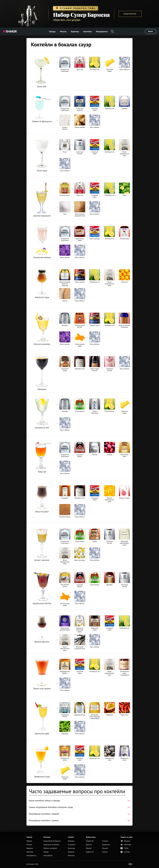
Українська (106, 845)
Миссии (63, 32)
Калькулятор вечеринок (52, 841)
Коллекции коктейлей (51, 845)
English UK (90, 841)
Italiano (105, 852)
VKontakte (126, 845)
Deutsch (89, 845)
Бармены (75, 32)
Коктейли (87, 32)
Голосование (48, 856)
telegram (125, 841)
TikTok (124, 848)
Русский (105, 848)
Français (105, 841)
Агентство (71, 848)
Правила (71, 852)
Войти (150, 31)
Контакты (71, 856)
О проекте (72, 845)
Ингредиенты (102, 32)
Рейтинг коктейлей (50, 848)
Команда (71, 841)
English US (90, 852)
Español (89, 848)
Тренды (52, 32)
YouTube (125, 852)
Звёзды (46, 852)
